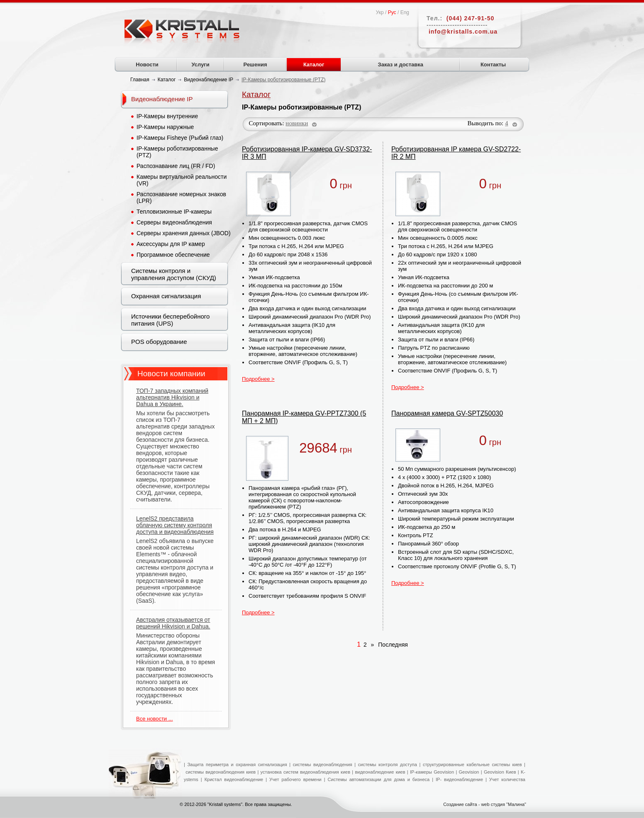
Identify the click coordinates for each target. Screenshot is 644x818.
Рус (392, 12)
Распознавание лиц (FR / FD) (176, 166)
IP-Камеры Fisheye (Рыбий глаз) (180, 138)
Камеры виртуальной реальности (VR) (182, 180)
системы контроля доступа (388, 764)
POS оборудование (159, 342)
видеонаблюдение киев (380, 772)
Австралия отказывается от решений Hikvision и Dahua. (173, 623)
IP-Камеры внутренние (167, 116)
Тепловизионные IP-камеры (174, 212)
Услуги (201, 65)
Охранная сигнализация (166, 296)
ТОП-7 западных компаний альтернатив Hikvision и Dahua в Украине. (172, 397)
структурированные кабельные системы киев (472, 764)
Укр (380, 12)
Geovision (468, 772)
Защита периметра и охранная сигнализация (237, 764)
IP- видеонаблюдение (459, 779)
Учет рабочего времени (295, 779)
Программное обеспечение (173, 255)
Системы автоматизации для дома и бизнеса (379, 779)
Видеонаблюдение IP (162, 99)
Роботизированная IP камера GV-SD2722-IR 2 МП (456, 153)
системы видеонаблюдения (323, 764)
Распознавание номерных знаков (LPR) (181, 197)
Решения (255, 65)
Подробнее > (258, 379)
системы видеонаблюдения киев (221, 772)
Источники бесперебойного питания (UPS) (170, 320)
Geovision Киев (500, 772)
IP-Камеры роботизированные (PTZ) (177, 152)
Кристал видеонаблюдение (233, 779)
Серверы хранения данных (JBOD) (184, 233)
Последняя (392, 645)
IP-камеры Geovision (432, 772)
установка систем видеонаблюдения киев (305, 772)
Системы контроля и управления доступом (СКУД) (174, 274)
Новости (147, 65)
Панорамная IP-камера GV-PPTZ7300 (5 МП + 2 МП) (304, 417)
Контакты (493, 65)
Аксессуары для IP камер (171, 244)
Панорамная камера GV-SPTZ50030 (447, 413)
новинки (297, 123)
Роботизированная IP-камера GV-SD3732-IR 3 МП (307, 153)
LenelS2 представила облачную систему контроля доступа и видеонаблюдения (175, 525)
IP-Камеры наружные (165, 127)
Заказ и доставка (401, 65)
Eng (405, 12)
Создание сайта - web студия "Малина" (485, 804)
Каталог (314, 65)
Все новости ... (155, 719)
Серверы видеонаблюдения (174, 222)
